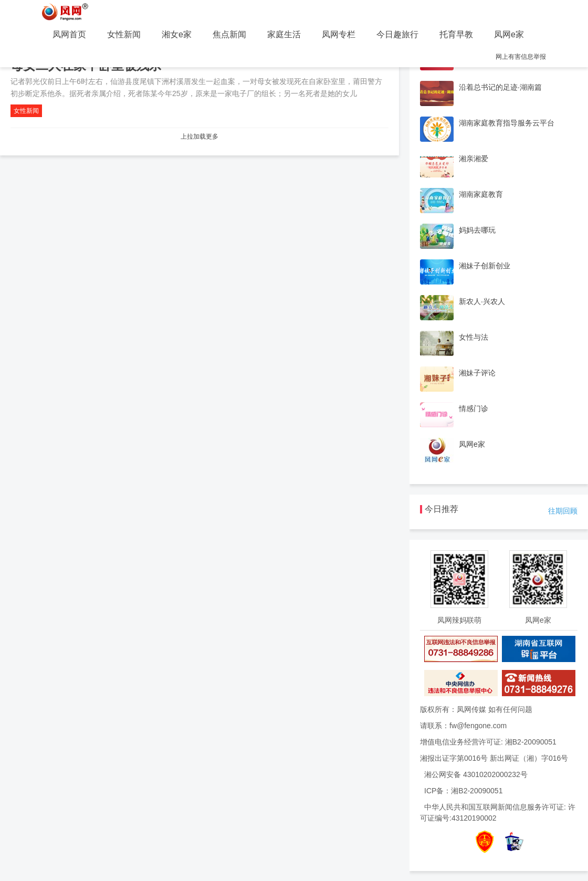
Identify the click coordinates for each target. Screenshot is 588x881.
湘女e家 (177, 34)
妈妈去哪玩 (477, 230)
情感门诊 (474, 408)
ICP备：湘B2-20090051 (463, 791)
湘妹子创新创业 (485, 266)
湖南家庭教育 (481, 194)
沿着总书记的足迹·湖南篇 (500, 87)
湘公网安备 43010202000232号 (476, 774)
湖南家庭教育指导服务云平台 (507, 123)
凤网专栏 (339, 34)
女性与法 (474, 337)
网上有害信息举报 (521, 57)
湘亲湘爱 (474, 159)
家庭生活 (284, 34)
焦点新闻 (229, 34)
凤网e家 (509, 34)
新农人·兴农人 (482, 301)
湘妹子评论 (477, 373)
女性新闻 (124, 34)
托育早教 (456, 34)
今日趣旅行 (397, 34)
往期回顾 (563, 511)
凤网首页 (69, 34)
